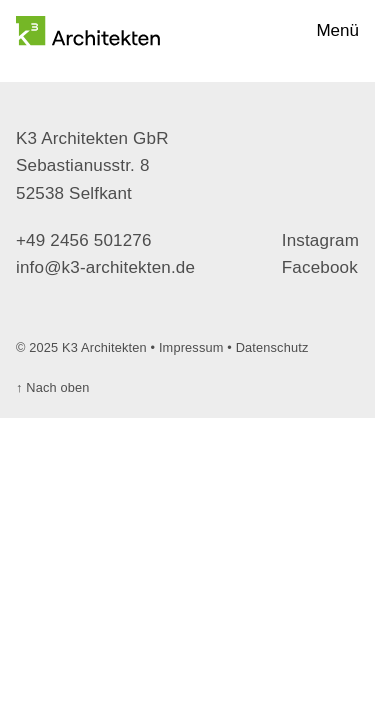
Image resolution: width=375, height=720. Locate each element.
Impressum (191, 347)
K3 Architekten (104, 347)
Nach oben (53, 387)
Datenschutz (272, 347)
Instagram (320, 240)
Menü (337, 30)
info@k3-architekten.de (105, 267)
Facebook (320, 267)
